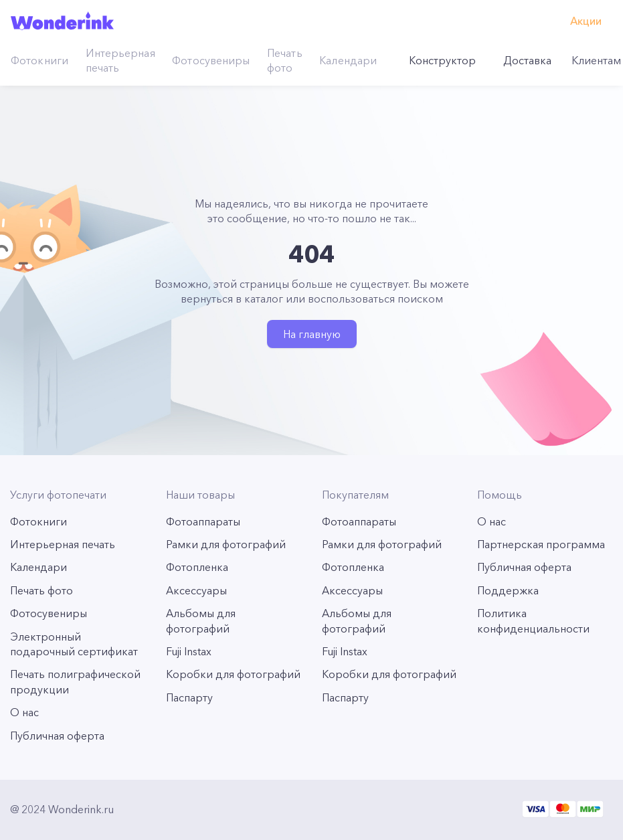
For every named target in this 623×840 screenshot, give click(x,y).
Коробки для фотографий (233, 674)
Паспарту (189, 697)
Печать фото (285, 60)
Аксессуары (196, 590)
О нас (24, 712)
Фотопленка (197, 567)
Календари (348, 60)
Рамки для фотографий (226, 544)
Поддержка (508, 590)
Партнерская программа (541, 544)
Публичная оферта (57, 736)
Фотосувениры (211, 60)
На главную (312, 334)
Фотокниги (39, 60)
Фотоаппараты (203, 521)
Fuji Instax (189, 651)
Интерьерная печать (120, 60)
